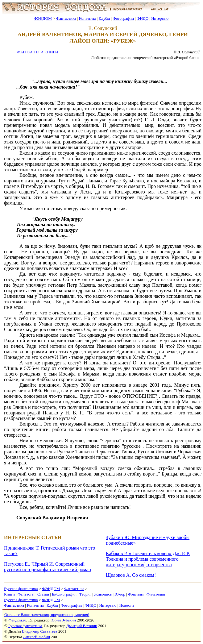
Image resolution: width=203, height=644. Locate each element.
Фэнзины (136, 594)
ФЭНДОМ (43, 18)
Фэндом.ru (17, 620)
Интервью (160, 18)
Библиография (64, 594)
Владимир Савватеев (40, 631)
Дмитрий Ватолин (82, 626)
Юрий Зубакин (63, 620)
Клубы (104, 18)
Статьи (43, 594)
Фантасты (26, 594)
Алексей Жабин (37, 637)
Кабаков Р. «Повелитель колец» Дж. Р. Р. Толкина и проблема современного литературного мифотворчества (148, 559)
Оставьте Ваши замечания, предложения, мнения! (47, 615)
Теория (85, 594)
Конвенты (87, 18)
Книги (9, 594)
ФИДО (143, 18)
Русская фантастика (21, 589)
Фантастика (66, 18)
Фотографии (123, 18)
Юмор (120, 594)
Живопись (103, 594)
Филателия (156, 594)
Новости (127, 605)
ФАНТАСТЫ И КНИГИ (38, 52)
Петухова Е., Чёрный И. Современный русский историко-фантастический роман (48, 567)
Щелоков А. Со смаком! (131, 575)
